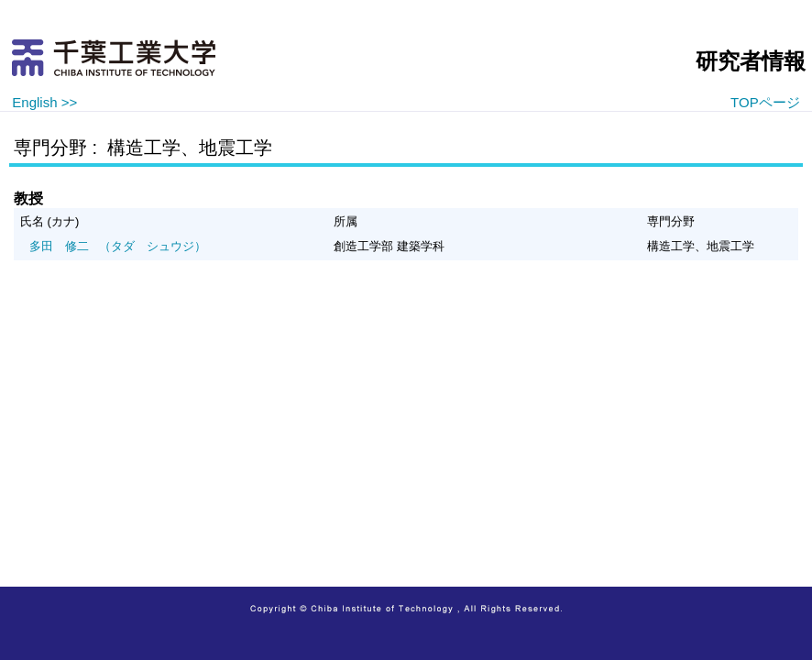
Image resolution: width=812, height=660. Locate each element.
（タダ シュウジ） (118, 246)
